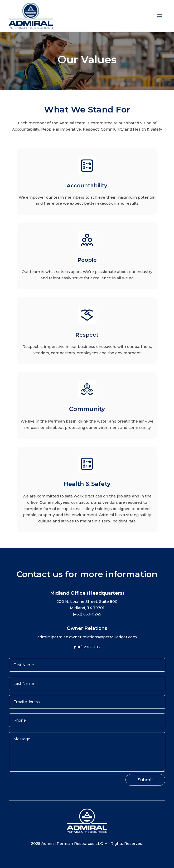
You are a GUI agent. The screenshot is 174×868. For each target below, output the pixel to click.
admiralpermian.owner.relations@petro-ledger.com (87, 637)
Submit (145, 780)
